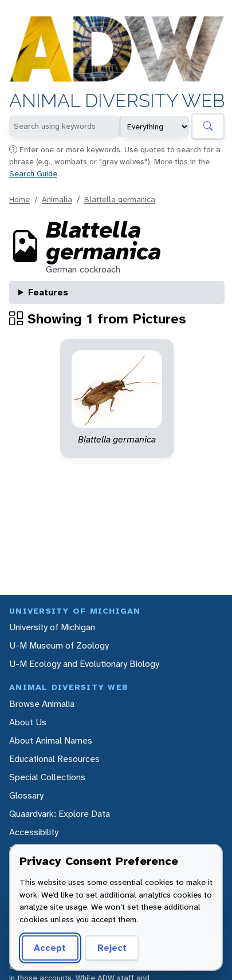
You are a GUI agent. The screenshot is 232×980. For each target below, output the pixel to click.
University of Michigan (52, 627)
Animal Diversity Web (117, 101)
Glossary (26, 795)
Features (48, 292)
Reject (112, 948)
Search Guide (33, 173)
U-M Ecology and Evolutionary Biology (84, 664)
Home (19, 199)
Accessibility (34, 832)
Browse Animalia (42, 704)
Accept (50, 948)
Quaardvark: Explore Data (60, 814)
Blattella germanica (120, 199)
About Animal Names (51, 740)
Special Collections (47, 777)
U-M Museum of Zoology (59, 645)
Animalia (57, 199)
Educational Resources (54, 759)
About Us (28, 722)
